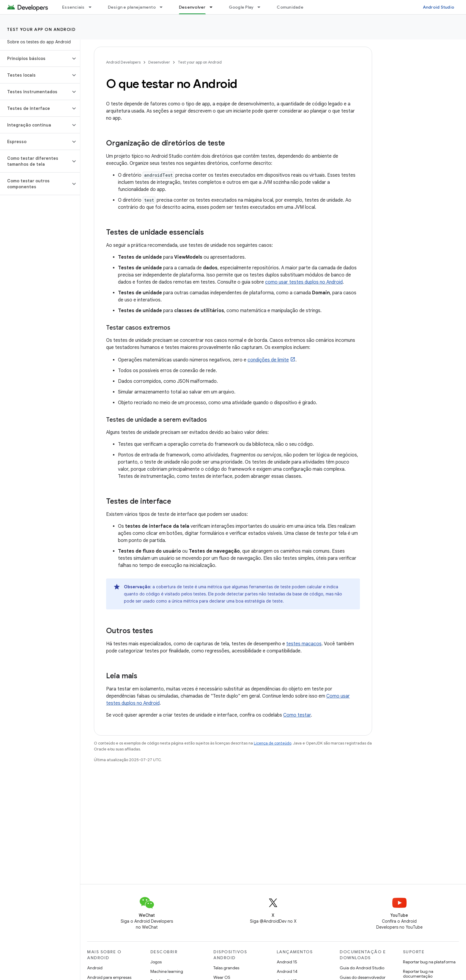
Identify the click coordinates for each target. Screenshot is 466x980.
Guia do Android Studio (362, 968)
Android (95, 968)
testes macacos (304, 644)
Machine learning (167, 971)
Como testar (297, 715)
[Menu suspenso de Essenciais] (93, 7)
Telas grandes (226, 968)
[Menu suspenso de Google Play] (262, 7)
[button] (35, 59)
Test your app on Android (41, 29)
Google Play (241, 7)
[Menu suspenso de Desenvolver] (214, 7)
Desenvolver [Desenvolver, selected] (192, 7)
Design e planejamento (132, 7)
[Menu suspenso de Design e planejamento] (164, 7)
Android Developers (123, 62)
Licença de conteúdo (273, 743)
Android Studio (439, 7)
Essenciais (73, 7)
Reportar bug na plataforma (429, 962)
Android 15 (287, 962)
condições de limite (268, 360)
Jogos (156, 962)
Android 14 (287, 971)
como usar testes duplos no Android (304, 282)
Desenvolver (159, 62)
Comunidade (290, 7)
